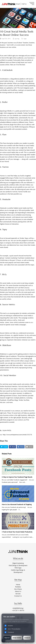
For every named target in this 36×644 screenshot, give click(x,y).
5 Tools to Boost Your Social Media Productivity (17, 532)
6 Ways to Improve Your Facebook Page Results (17, 477)
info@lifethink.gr (18, 608)
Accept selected (17, 638)
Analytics (9, 626)
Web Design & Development (18, 565)
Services (18, 594)
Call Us (24, 4)
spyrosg (17, 39)
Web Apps (18, 568)
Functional (9, 632)
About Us (18, 591)
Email (18, 4)
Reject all (7, 638)
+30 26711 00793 (18, 610)
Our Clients (18, 589)
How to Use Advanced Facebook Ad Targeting (17, 504)
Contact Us (18, 596)
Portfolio (18, 587)
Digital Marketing (18, 563)
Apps (25, 39)
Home (18, 585)
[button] (32, 4)
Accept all (27, 638)
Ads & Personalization (12, 629)
